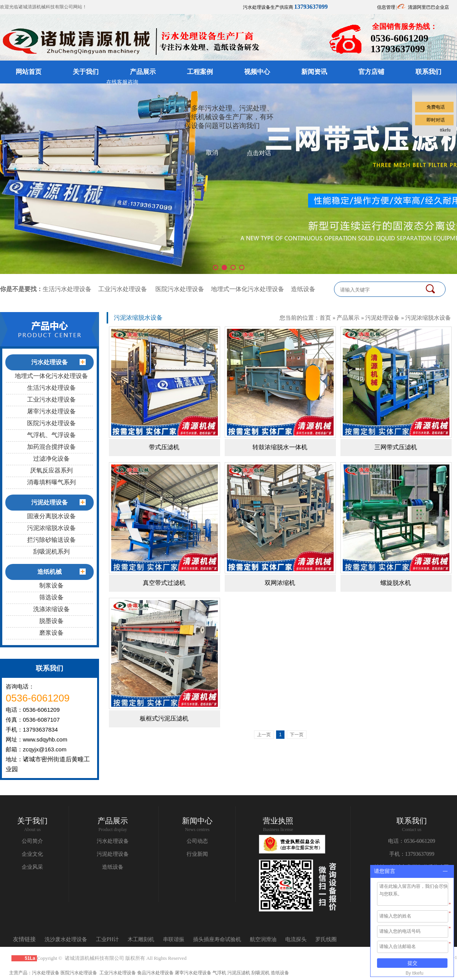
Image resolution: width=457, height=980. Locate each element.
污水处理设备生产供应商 (285, 7)
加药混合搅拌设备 (51, 447)
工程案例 (200, 72)
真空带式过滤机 (164, 583)
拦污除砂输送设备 (51, 540)
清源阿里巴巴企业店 (428, 7)
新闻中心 (197, 821)
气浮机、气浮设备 (51, 435)
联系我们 (412, 821)
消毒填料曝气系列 (51, 482)
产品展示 (143, 72)
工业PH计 (107, 939)
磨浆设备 (51, 633)
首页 (325, 318)
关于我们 (86, 72)
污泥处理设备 (382, 318)
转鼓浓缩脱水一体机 (280, 447)
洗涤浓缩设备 (51, 609)
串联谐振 (174, 939)
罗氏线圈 (326, 939)
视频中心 (257, 72)
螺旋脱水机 (396, 583)
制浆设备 (51, 585)
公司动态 (197, 841)
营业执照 (278, 821)
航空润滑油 (263, 939)
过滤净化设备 (51, 459)
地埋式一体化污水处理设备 (248, 289)
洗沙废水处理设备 (66, 939)
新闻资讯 (314, 72)
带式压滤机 (164, 447)
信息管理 (386, 7)
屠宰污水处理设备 (51, 411)
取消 (212, 153)
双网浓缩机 (280, 583)
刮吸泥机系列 (51, 552)
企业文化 (32, 854)
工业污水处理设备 (123, 289)
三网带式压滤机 (396, 447)
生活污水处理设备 (67, 289)
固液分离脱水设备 (51, 516)
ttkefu (445, 130)
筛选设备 (51, 597)
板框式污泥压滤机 (164, 718)
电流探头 (296, 939)
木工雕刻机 (141, 939)
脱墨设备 (51, 621)
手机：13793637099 (412, 854)
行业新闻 (197, 854)
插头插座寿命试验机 (217, 939)
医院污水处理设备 (180, 289)
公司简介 (32, 841)
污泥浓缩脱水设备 (51, 528)
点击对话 (259, 153)
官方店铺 (371, 72)
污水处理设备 (113, 841)
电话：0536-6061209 (412, 841)
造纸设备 (303, 289)
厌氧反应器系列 (51, 470)
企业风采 (32, 867)
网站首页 (29, 72)
